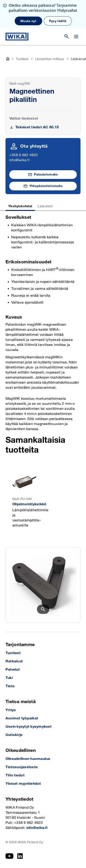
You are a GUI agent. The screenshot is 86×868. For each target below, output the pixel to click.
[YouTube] (10, 856)
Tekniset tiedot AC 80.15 (37, 127)
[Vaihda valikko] (76, 37)
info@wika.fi (19, 160)
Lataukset (45, 206)
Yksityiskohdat (20, 206)
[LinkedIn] (20, 856)
